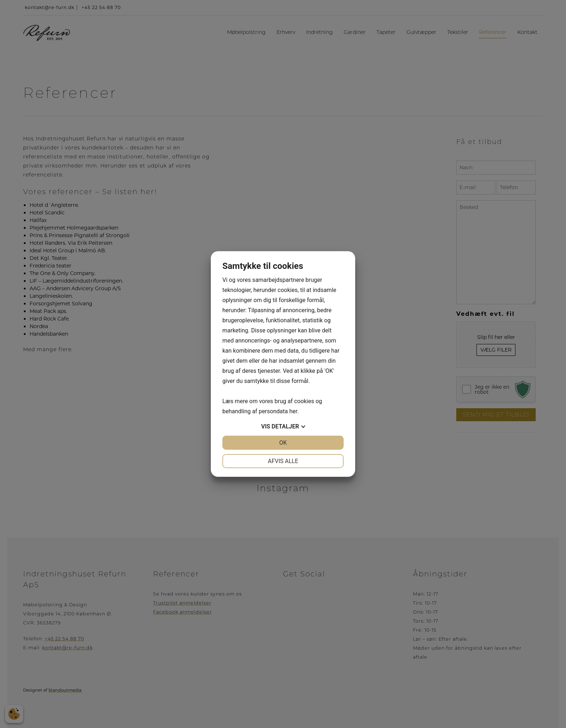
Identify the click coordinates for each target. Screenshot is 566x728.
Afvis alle (283, 461)
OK (283, 443)
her (293, 411)
